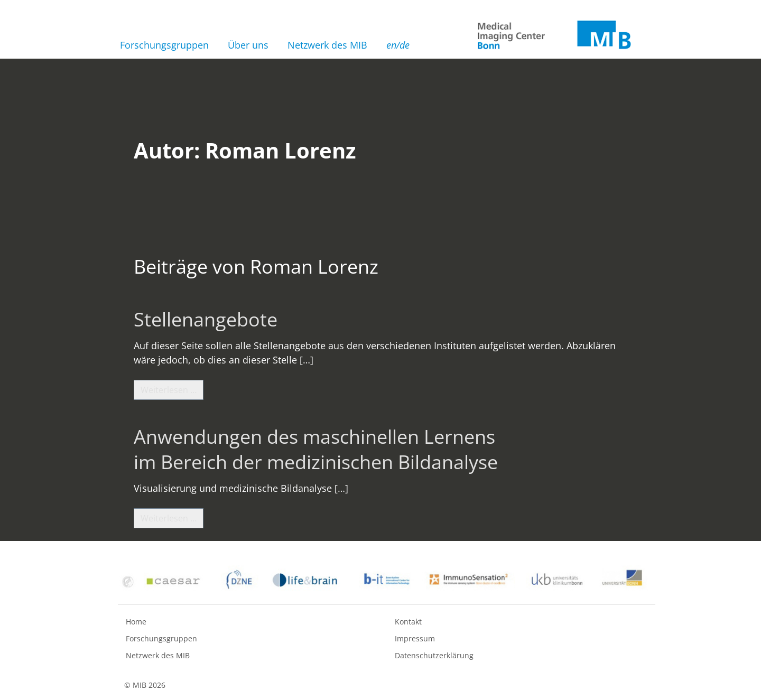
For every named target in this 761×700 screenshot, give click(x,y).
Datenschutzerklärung (434, 655)
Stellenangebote (206, 319)
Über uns (248, 45)
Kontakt (408, 622)
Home (136, 622)
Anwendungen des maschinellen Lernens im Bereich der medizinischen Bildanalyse (316, 449)
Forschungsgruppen (164, 45)
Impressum (415, 638)
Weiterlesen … (172, 389)
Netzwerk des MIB (327, 45)
